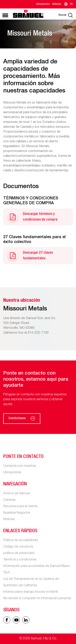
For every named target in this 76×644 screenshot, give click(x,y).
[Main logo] (28, 13)
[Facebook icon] (7, 620)
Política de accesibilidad (21, 540)
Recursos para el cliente (20, 507)
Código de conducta (18, 547)
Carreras (9, 500)
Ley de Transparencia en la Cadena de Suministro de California (31, 582)
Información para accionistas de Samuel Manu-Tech (37, 570)
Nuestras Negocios (17, 513)
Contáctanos (22, 419)
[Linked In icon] (16, 620)
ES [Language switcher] (68, 4)
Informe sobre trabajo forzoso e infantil (31, 592)
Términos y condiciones (20, 560)
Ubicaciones (43, 4)
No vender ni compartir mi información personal (37, 599)
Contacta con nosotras (20, 466)
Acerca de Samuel (17, 494)
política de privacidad (19, 553)
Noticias (57, 4)
